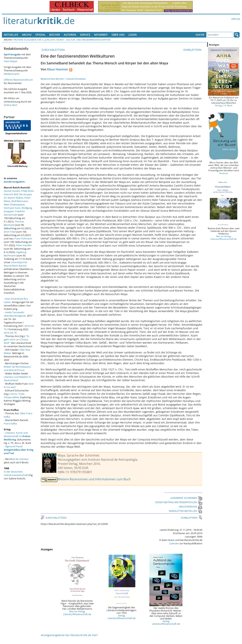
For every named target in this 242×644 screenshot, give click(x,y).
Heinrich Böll (11, 194)
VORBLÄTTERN (193, 50)
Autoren (70, 35)
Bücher (55, 35)
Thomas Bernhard (14, 223)
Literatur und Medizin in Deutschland (17, 379)
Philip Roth (27, 191)
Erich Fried (10, 232)
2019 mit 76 (10, 333)
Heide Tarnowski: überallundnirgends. (15, 314)
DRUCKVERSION (191, 507)
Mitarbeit (101, 35)
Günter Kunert (12, 191)
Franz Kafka (10, 423)
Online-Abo (10, 105)
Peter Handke (24, 245)
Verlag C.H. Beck (224, 105)
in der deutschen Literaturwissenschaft (16, 473)
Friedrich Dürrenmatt (14, 213)
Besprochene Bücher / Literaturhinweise (63, 79)
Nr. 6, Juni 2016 (47, 40)
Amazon (224, 173)
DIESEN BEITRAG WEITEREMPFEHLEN (179, 502)
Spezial (40, 35)
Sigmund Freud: (19, 450)
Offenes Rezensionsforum (18, 80)
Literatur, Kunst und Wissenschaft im (17, 436)
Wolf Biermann (20, 201)
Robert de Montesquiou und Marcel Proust (17, 368)
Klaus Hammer (58, 69)
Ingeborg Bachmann (15, 254)
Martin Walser (15, 198)
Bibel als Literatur (19, 459)
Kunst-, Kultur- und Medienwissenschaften (84, 40)
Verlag (236, 19)
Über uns (118, 35)
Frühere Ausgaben (25, 40)
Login (133, 35)
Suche (200, 35)
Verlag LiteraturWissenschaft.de (122, 617)
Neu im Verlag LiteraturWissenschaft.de (77, 613)
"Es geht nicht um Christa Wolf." (17, 339)
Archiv (27, 35)
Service (85, 35)
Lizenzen (174, 543)
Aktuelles (11, 35)
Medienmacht (12, 74)
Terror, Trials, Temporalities (14, 396)
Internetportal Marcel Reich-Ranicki (15, 264)
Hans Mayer (11, 61)
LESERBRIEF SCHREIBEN (186, 498)
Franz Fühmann (23, 238)
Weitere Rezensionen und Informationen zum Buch (94, 479)
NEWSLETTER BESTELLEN (186, 511)
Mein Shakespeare (14, 204)
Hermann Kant (12, 208)
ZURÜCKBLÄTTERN (53, 50)
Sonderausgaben (14, 182)
